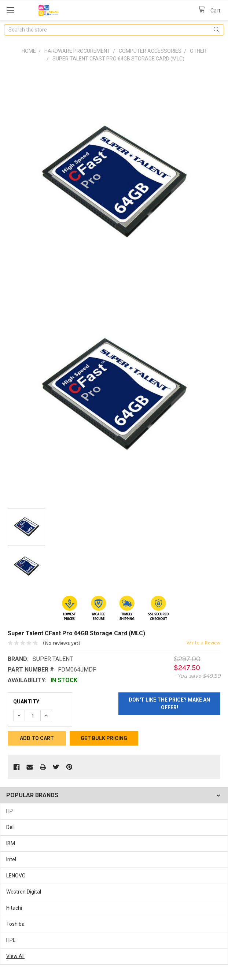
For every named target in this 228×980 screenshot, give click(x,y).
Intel (11, 859)
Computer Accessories (150, 51)
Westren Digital (24, 892)
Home (29, 51)
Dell (10, 827)
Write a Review (203, 643)
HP (10, 811)
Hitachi (14, 908)
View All (15, 956)
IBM (11, 843)
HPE (11, 940)
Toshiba (15, 924)
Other (198, 51)
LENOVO (16, 876)
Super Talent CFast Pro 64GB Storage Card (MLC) (118, 59)
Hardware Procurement (77, 51)
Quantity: (27, 702)
